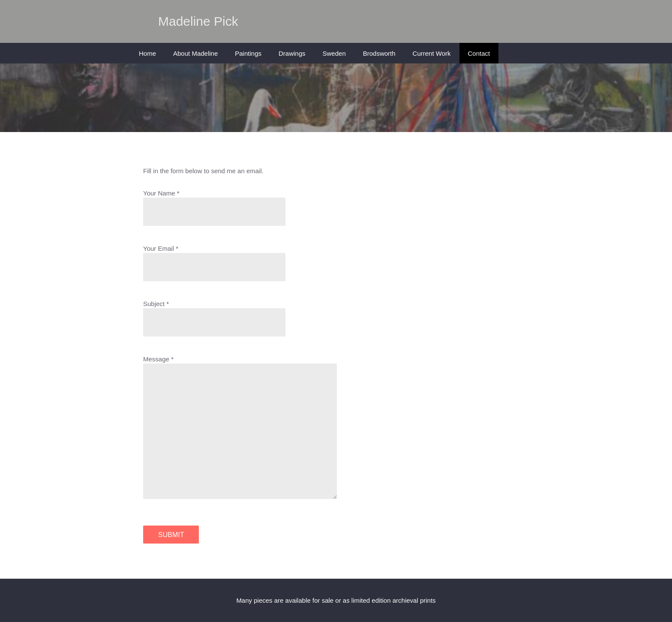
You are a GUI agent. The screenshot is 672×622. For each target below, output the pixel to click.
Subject (154, 304)
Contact (479, 53)
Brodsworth (379, 53)
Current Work (432, 53)
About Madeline (195, 53)
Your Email (159, 248)
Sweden (334, 53)
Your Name (159, 193)
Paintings (248, 53)
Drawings (292, 53)
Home (147, 53)
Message (156, 359)
